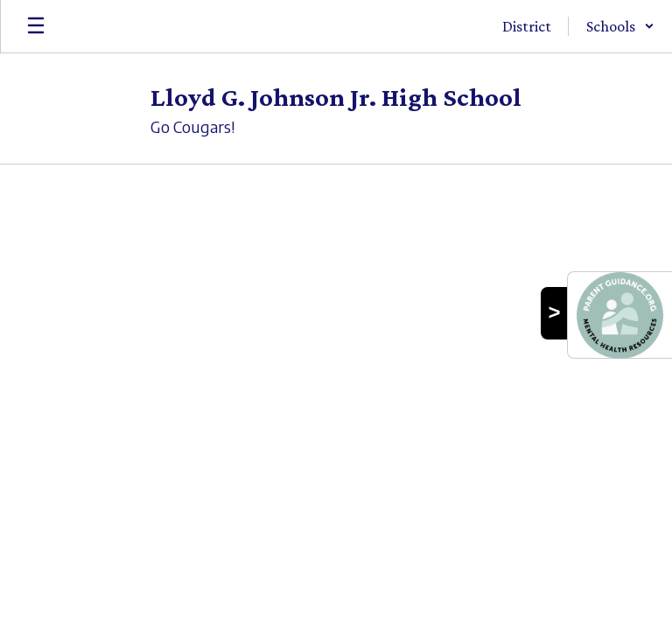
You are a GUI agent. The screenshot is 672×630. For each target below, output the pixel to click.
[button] (620, 26)
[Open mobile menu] (36, 26)
